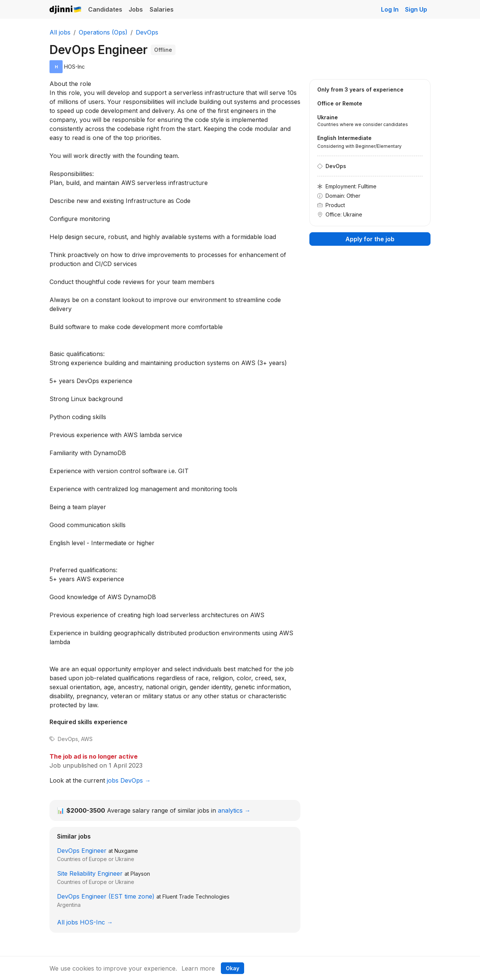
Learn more (198, 968)
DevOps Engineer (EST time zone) (106, 896)
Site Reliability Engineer (90, 873)
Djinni (66, 10)
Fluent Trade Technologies (196, 897)
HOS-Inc (74, 67)
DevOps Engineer (82, 851)
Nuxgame (126, 851)
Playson (140, 874)
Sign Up (416, 9)
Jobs (136, 9)
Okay (232, 968)
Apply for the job (370, 239)
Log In (390, 9)
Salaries (162, 9)
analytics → (234, 810)
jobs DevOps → (129, 780)
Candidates (105, 9)
